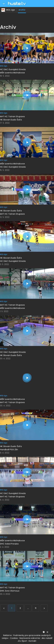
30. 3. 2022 (5, 594)
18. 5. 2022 (5, 76)
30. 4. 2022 (5, 359)
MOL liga (4, 66)
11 (36, 608)
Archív (22, 10)
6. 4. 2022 (5, 500)
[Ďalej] (44, 608)
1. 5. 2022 (4, 311)
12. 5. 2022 (5, 217)
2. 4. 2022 (5, 547)
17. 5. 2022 (5, 123)
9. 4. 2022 (5, 453)
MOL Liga (10, 10)
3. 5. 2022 (4, 264)
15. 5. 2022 (5, 170)
